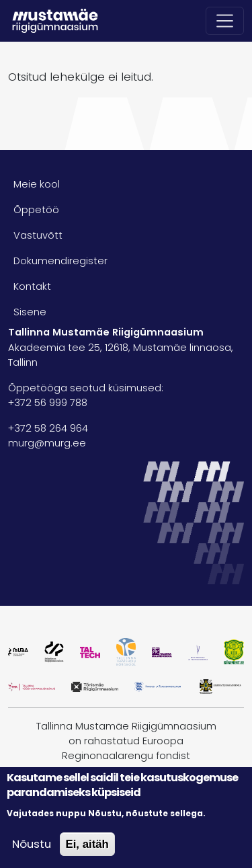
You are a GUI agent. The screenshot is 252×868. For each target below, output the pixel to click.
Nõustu (32, 844)
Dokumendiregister (60, 261)
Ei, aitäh (87, 844)
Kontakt (32, 286)
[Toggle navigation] (225, 21)
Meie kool (37, 184)
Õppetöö (36, 210)
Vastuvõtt (38, 235)
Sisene (30, 312)
